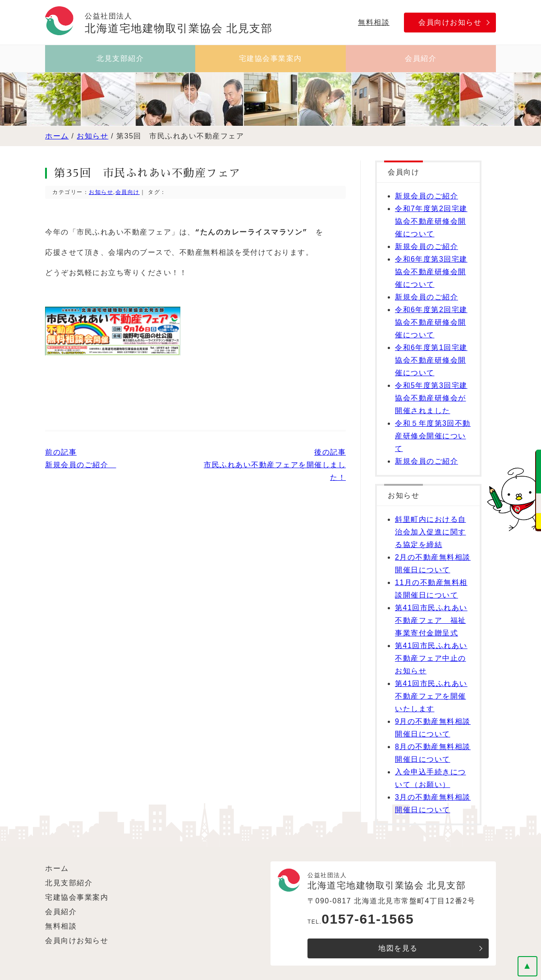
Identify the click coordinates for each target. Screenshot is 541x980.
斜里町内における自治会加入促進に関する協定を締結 (431, 532)
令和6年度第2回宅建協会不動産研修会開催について (431, 322)
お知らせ (92, 136)
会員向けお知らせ (450, 22)
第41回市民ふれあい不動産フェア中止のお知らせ (431, 658)
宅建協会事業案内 (270, 58)
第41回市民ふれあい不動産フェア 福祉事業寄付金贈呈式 (431, 620)
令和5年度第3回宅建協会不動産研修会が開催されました (431, 398)
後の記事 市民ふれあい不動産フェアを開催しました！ (275, 465)
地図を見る (398, 948)
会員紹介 (421, 58)
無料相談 (374, 22)
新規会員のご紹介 (426, 196)
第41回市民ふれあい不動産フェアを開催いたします (431, 696)
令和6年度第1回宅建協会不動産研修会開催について (431, 360)
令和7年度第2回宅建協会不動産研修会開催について (431, 221)
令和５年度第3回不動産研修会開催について (433, 436)
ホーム (57, 136)
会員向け (128, 192)
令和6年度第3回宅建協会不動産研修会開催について (431, 272)
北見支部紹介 (120, 58)
